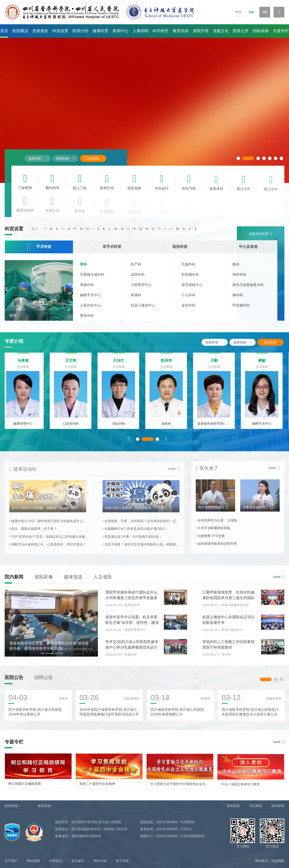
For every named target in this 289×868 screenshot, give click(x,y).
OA (265, 12)
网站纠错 (100, 861)
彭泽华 (169, 365)
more (277, 577)
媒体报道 (73, 577)
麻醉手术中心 (265, 428)
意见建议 (78, 861)
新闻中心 (120, 31)
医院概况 (20, 31)
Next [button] (166, 443)
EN (251, 12)
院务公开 (241, 31)
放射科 (169, 428)
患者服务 (40, 31)
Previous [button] (129, 443)
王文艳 (73, 365)
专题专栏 (281, 31)
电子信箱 (122, 861)
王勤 (217, 365)
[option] (26, 395)
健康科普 (100, 31)
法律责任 (56, 861)
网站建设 (261, 861)
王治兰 (121, 365)
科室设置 (60, 31)
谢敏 (265, 365)
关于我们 (11, 861)
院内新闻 (14, 577)
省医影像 (44, 577)
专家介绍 (14, 341)
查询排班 (92, 158)
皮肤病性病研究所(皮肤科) (217, 428)
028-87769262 (167, 836)
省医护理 (201, 31)
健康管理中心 (26, 428)
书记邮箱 (256, 806)
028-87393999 (167, 822)
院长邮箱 (233, 806)
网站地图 (33, 861)
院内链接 (11, 806)
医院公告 (14, 682)
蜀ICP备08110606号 (86, 836)
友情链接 (44, 806)
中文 (238, 12)
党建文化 (221, 31)
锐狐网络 (278, 861)
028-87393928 (167, 829)
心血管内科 (73, 428)
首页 (4, 31)
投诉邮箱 (278, 806)
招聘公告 (44, 682)
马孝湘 (26, 365)
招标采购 (261, 31)
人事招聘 (141, 31)
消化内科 (121, 428)
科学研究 (161, 31)
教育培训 (181, 31)
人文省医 (103, 577)
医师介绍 (80, 31)
